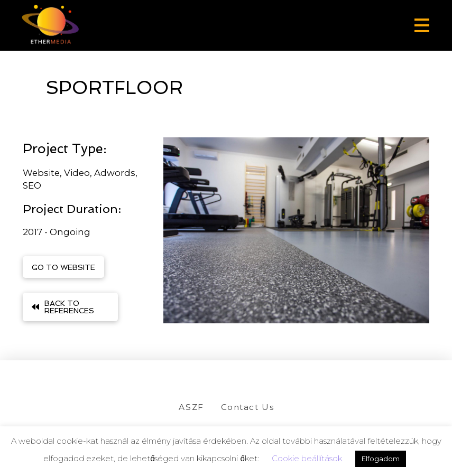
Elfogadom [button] (381, 459)
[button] (422, 25)
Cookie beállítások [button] (307, 458)
